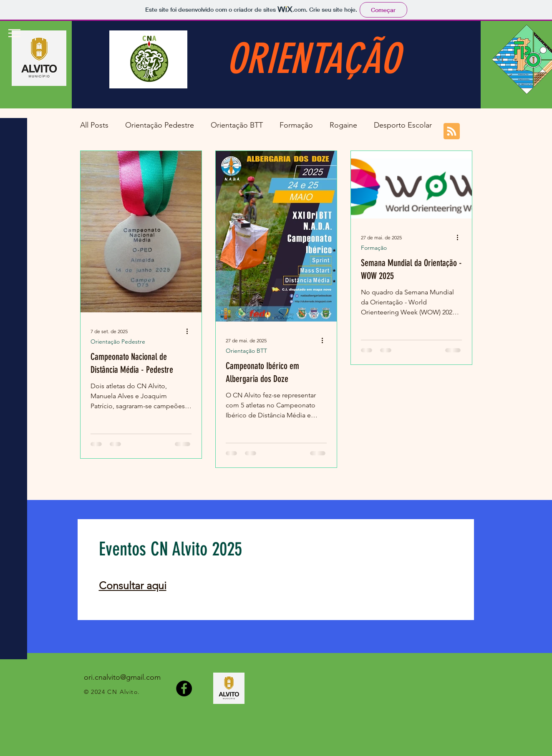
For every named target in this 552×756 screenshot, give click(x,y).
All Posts (94, 125)
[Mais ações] (190, 331)
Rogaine (343, 125)
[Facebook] (184, 688)
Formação (296, 125)
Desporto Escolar (403, 125)
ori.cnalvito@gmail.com (122, 677)
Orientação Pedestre (160, 125)
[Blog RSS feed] (452, 132)
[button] (14, 33)
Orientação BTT (237, 125)
